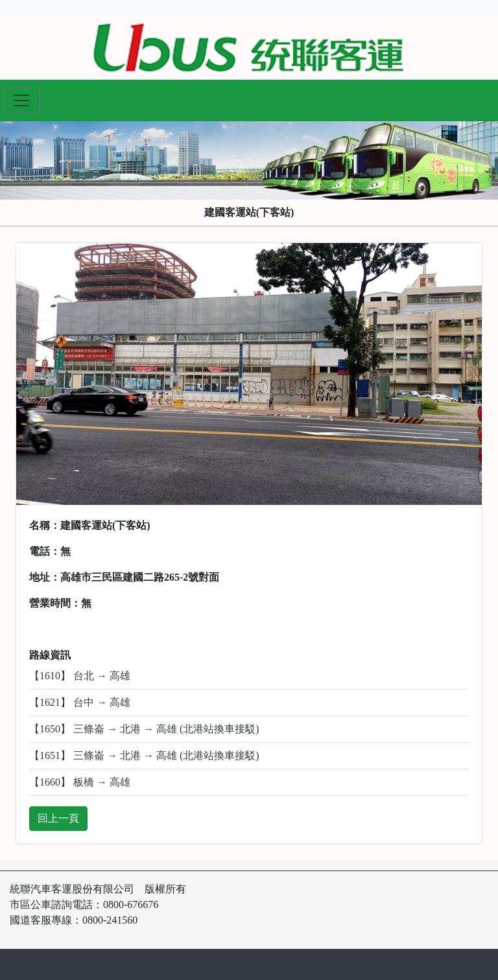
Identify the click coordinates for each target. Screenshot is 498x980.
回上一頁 (58, 818)
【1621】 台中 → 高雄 (80, 702)
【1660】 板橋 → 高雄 (80, 782)
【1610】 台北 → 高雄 (80, 676)
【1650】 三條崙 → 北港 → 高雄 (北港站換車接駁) (144, 729)
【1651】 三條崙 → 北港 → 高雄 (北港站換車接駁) (144, 755)
